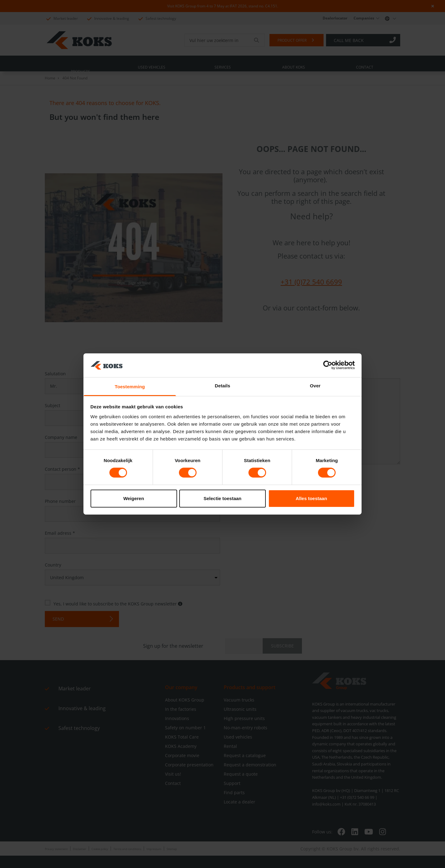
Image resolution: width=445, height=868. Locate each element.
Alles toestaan (311, 498)
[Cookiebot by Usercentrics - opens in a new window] (328, 365)
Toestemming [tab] (130, 387)
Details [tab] (222, 386)
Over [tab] (315, 386)
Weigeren (134, 498)
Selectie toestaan (223, 498)
